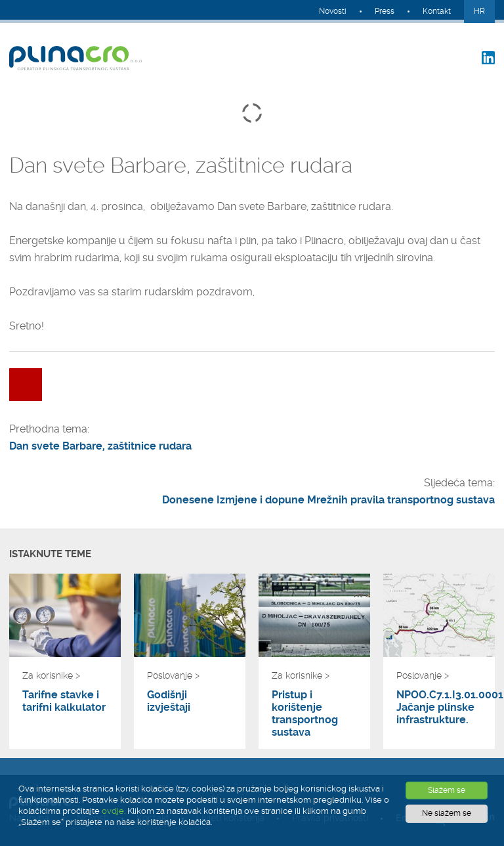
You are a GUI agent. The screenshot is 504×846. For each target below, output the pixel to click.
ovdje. (114, 811)
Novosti (333, 11)
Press (385, 11)
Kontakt (437, 11)
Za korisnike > (51, 675)
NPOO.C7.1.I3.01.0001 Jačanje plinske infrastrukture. (439, 707)
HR (479, 11)
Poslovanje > (173, 675)
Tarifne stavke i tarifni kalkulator (64, 701)
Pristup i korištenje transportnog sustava (305, 713)
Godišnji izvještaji (169, 701)
